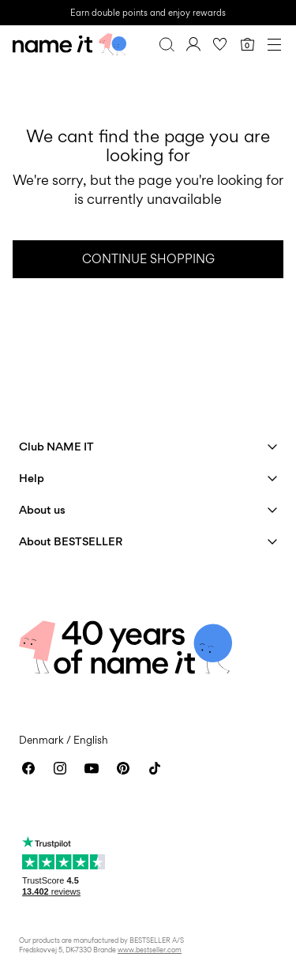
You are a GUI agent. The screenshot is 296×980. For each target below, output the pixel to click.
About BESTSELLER (71, 541)
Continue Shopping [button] (148, 259)
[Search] (167, 44)
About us (42, 509)
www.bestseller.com (150, 950)
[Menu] (274, 44)
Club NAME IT (56, 446)
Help (32, 478)
